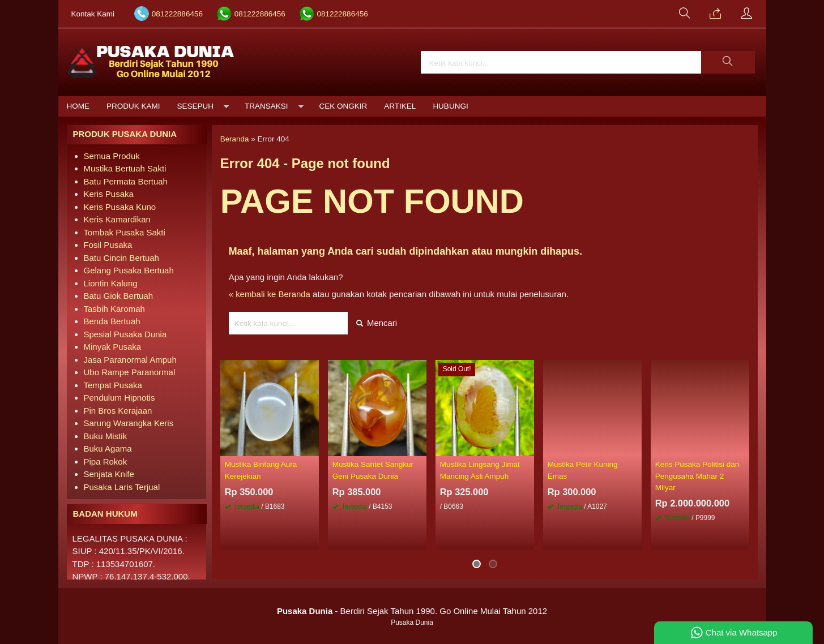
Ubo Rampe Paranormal (130, 372)
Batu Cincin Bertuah (121, 258)
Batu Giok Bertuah (119, 296)
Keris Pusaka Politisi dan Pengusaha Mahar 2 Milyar (697, 476)
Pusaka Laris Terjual (122, 487)
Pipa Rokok (106, 461)
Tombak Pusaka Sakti (125, 232)
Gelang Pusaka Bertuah (129, 270)
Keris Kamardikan (117, 219)
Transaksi (266, 106)
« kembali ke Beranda (270, 294)
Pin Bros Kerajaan (118, 411)
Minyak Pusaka (113, 347)
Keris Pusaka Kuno (120, 207)
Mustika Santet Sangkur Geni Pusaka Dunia (373, 471)
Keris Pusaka (109, 194)
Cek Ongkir (343, 106)
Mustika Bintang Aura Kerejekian (261, 471)
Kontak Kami (93, 14)
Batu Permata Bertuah (126, 181)
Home (78, 106)
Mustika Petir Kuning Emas (583, 471)
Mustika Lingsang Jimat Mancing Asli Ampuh (480, 471)
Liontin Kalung (111, 283)
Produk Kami (133, 106)
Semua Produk (112, 156)
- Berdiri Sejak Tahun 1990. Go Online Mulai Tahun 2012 (412, 611)
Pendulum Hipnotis (119, 398)
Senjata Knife (109, 474)
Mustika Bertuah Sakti (125, 168)
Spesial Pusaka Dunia (125, 334)
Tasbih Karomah (114, 309)
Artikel (400, 106)
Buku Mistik (106, 436)
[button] (728, 62)
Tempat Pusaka (113, 385)
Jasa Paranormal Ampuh (130, 360)
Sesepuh (196, 106)
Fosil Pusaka (108, 245)
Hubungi (450, 106)
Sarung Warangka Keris (129, 423)
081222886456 (177, 14)
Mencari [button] (377, 323)
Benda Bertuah (112, 321)
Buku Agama (108, 448)
